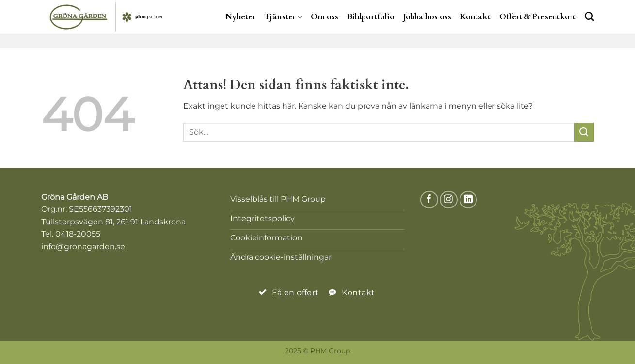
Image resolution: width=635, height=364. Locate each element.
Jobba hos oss (427, 17)
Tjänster (283, 17)
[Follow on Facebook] (429, 200)
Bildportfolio (371, 17)
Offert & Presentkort (538, 17)
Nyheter (240, 17)
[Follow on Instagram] (449, 200)
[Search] (589, 16)
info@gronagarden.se (83, 246)
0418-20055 (78, 234)
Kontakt (475, 17)
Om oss (325, 17)
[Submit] (584, 132)
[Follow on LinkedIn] (468, 200)
